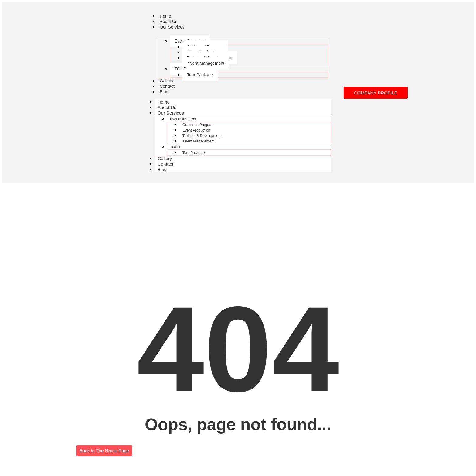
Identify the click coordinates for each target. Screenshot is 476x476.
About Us (169, 21)
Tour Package (200, 75)
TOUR (180, 69)
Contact (168, 86)
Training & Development (202, 136)
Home (166, 16)
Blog (164, 92)
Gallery (167, 81)
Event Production (196, 130)
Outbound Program (198, 125)
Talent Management (206, 63)
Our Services (173, 27)
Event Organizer (183, 119)
